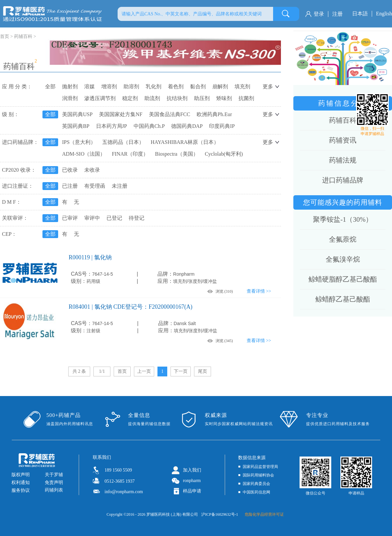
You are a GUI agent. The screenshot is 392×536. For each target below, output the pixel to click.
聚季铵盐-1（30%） (343, 219)
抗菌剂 (246, 98)
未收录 (92, 170)
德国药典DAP (187, 126)
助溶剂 (131, 86)
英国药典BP (76, 126)
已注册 (70, 186)
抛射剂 (70, 86)
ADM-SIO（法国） (84, 154)
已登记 (114, 218)
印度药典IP (222, 126)
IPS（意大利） (79, 142)
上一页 (144, 371)
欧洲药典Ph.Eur (214, 114)
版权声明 (21, 475)
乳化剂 (154, 86)
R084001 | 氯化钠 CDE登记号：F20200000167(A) (131, 307)
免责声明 (54, 483)
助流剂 (152, 98)
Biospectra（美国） (176, 154)
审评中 (92, 218)
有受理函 (95, 186)
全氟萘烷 (343, 239)
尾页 (203, 371)
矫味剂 (224, 98)
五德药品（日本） (123, 142)
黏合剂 (198, 86)
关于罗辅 (54, 475)
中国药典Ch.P (149, 126)
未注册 (120, 186)
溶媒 (90, 86)
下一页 (181, 371)
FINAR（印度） (130, 154)
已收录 (70, 170)
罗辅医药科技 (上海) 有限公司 (172, 514)
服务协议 (21, 490)
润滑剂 (70, 98)
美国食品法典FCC (170, 114)
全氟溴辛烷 (343, 259)
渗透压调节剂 (100, 98)
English (384, 14)
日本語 (360, 14)
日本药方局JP (112, 126)
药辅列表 (54, 490)
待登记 (137, 218)
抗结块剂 (177, 98)
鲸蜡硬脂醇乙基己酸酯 (343, 279)
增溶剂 (109, 86)
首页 (122, 371)
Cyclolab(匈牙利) (224, 154)
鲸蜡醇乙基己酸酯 (343, 299)
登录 (319, 14)
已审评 (70, 218)
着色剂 (176, 86)
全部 (50, 86)
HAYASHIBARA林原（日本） (185, 142)
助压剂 (202, 98)
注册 (337, 14)
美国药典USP (77, 114)
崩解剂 (220, 86)
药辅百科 (23, 36)
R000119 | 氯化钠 (90, 257)
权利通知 (21, 483)
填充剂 (242, 86)
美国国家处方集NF (121, 114)
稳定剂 (130, 98)
